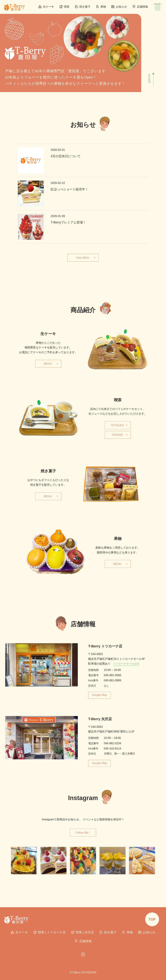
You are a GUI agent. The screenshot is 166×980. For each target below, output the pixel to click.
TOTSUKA (117, 425)
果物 (101, 7)
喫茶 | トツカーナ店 (49, 932)
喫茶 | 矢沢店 (82, 932)
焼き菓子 (83, 7)
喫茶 (64, 7)
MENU (48, 364)
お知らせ (119, 7)
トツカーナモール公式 (126, 664)
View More (83, 258)
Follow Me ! (83, 833)
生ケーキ (46, 7)
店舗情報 (140, 7)
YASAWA (117, 435)
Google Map (99, 695)
